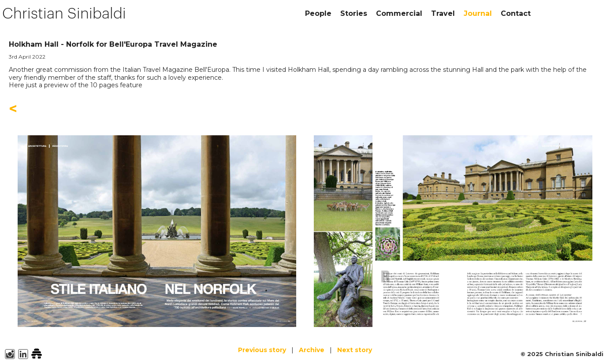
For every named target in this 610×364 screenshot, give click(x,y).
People (318, 13)
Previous (262, 350)
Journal (478, 13)
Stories (354, 13)
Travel (443, 13)
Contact (516, 13)
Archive (312, 350)
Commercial (399, 13)
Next (355, 350)
